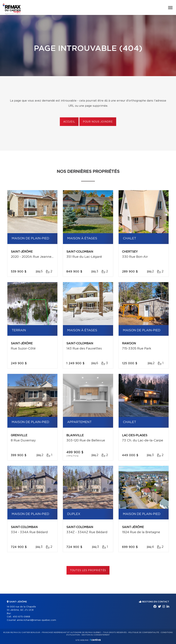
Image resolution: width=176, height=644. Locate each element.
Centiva (95, 640)
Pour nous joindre (98, 122)
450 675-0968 (21, 617)
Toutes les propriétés (88, 570)
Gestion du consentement (96, 635)
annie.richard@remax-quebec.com (36, 620)
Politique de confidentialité (144, 632)
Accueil (69, 122)
